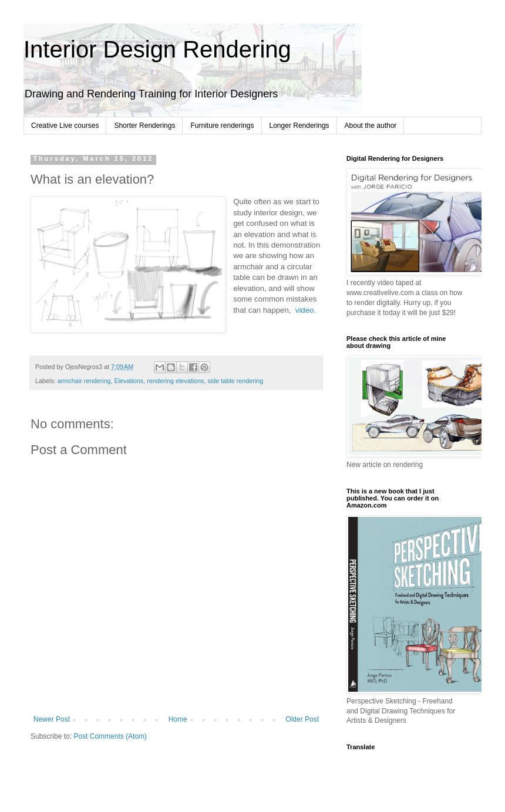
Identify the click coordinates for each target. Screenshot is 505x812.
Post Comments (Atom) (110, 736)
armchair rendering (84, 381)
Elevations (129, 381)
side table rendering (236, 381)
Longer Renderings (299, 126)
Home (178, 719)
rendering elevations (175, 381)
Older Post (302, 719)
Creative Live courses (65, 126)
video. (306, 310)
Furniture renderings (222, 126)
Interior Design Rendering (157, 49)
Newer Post (52, 719)
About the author (371, 126)
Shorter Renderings (144, 126)
